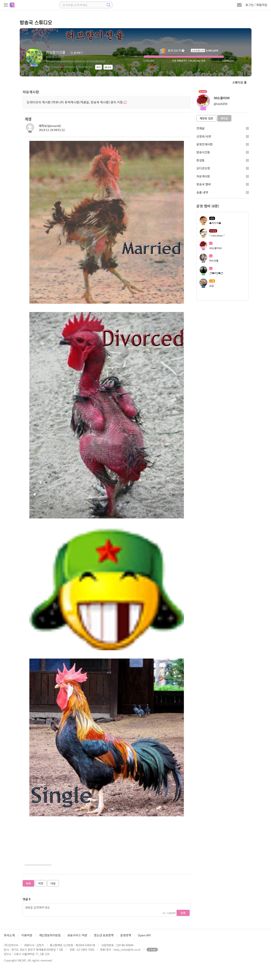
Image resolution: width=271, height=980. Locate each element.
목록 (28, 883)
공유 (108, 67)
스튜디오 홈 (240, 82)
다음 (53, 883)
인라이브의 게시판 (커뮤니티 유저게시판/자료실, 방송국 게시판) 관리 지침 (77, 102)
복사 (99, 67)
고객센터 (152, 950)
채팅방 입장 (206, 118)
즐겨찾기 (76, 53)
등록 (183, 913)
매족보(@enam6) (50, 126)
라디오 (224, 118)
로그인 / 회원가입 (256, 5)
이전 (41, 883)
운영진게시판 (223, 144)
